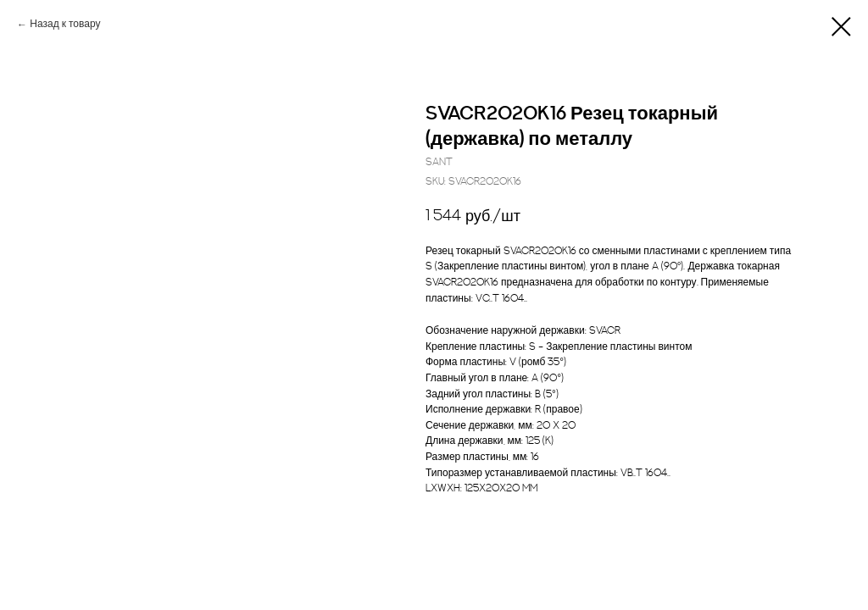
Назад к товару (65, 24)
